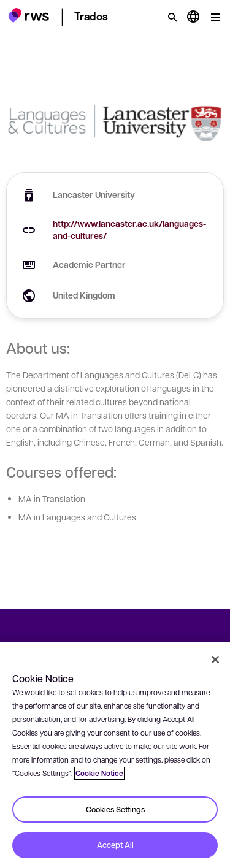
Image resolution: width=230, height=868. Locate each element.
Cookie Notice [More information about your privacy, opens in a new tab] (99, 773)
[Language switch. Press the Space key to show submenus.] (193, 17)
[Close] (215, 660)
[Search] (172, 17)
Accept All (115, 845)
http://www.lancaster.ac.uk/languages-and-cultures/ (129, 230)
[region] (115, 755)
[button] (29, 15)
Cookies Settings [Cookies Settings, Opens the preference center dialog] (115, 809)
